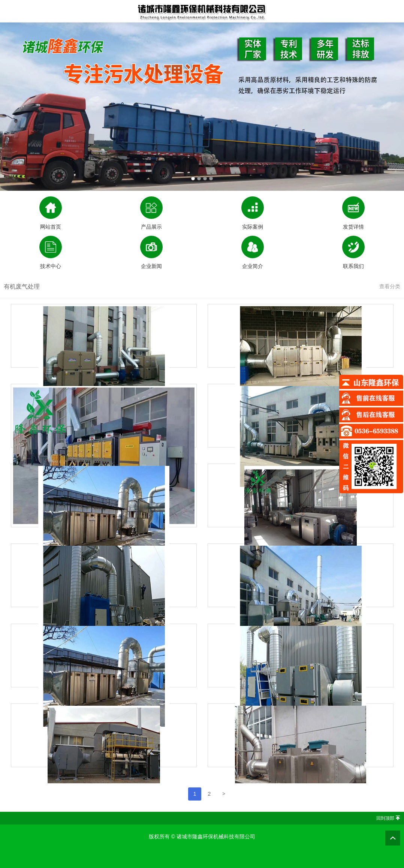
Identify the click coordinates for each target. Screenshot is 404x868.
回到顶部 (385, 818)
